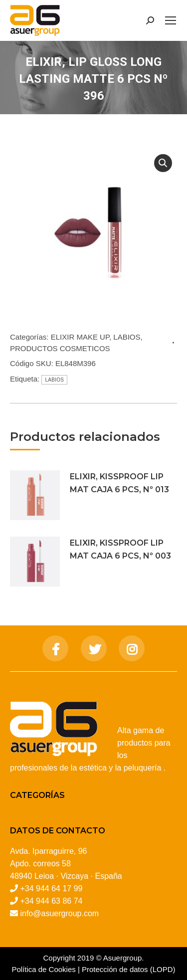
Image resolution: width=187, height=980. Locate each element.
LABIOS (127, 337)
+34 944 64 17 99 (51, 888)
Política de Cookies (43, 969)
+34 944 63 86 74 (51, 901)
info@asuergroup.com (59, 913)
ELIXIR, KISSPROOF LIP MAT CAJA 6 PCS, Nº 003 (120, 549)
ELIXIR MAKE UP (80, 337)
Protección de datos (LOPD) (129, 969)
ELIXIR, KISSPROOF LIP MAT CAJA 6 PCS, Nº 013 (119, 483)
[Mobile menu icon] (171, 20)
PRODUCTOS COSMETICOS (60, 348)
